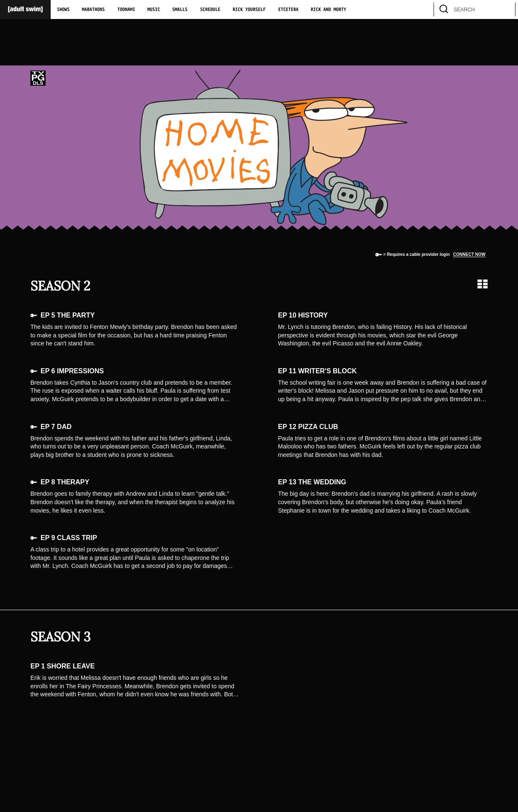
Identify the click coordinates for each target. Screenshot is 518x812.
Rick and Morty (328, 10)
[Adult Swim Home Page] (25, 10)
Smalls (180, 10)
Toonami (126, 10)
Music (154, 10)
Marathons (93, 10)
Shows (63, 10)
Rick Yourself (249, 10)
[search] (505, 10)
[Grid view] (483, 284)
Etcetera (288, 10)
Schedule (210, 10)
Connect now (469, 254)
